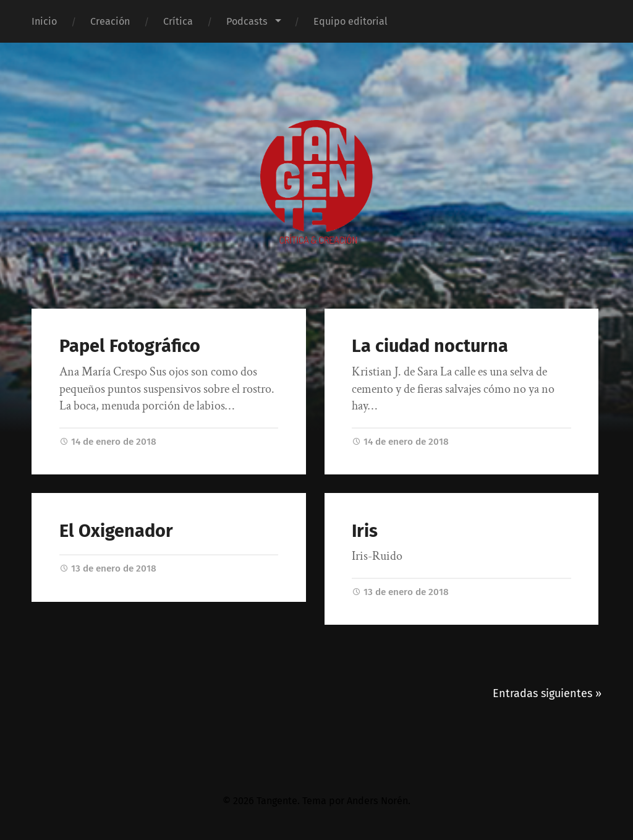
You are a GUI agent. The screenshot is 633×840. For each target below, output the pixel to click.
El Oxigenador (116, 531)
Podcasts (247, 21)
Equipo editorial (350, 21)
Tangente (277, 801)
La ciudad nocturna (430, 346)
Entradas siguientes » (547, 693)
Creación (110, 21)
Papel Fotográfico (130, 346)
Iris (365, 531)
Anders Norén (377, 801)
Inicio (44, 21)
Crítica (178, 21)
